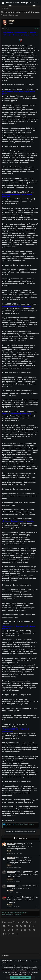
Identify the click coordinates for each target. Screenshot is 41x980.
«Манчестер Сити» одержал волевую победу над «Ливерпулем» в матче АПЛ (20, 860)
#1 (38, 29)
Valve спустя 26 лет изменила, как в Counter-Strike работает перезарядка (20, 846)
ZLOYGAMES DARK (9, 961)
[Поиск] (38, 3)
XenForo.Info (7, 963)
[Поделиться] (35, 29)
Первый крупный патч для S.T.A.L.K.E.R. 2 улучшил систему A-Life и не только (23, 874)
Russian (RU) (23, 961)
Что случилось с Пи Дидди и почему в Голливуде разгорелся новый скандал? (23, 900)
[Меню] (3, 3)
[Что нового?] (34, 3)
